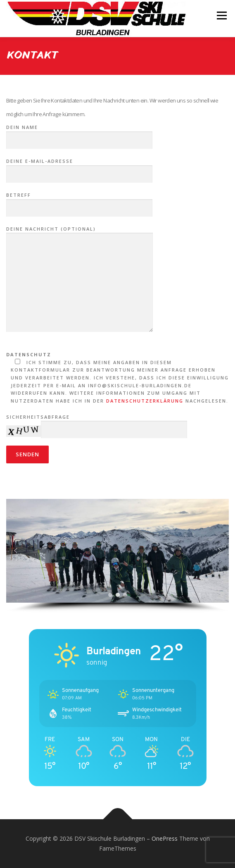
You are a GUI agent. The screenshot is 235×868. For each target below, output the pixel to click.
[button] (16, 551)
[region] (117, 556)
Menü (221, 15)
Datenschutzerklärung (145, 401)
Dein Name (79, 134)
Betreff (79, 202)
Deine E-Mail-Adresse (79, 168)
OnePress (165, 838)
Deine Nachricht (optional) (80, 280)
